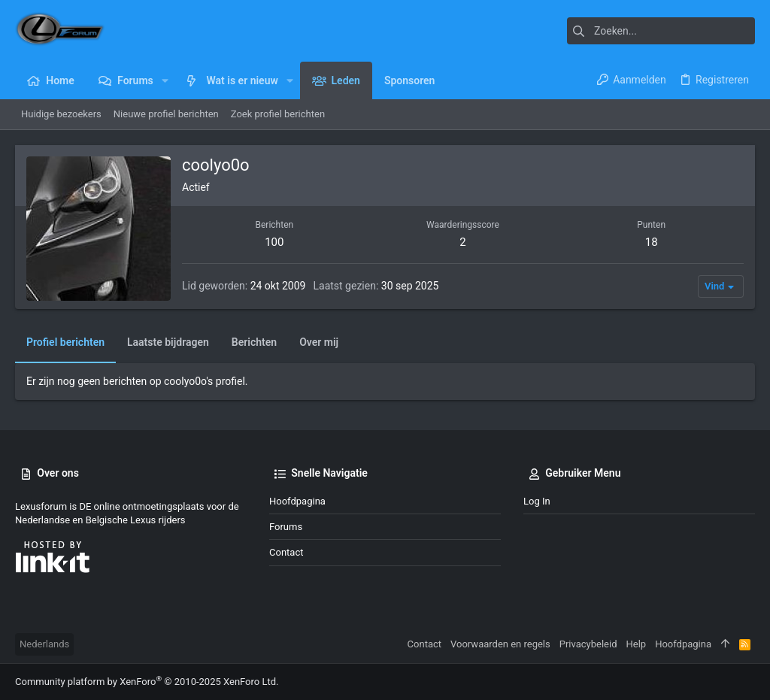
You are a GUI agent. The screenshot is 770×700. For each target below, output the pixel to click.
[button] (165, 80)
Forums (286, 527)
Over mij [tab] (319, 342)
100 (274, 242)
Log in (537, 501)
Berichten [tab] (254, 342)
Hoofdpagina (297, 501)
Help (637, 644)
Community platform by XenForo (147, 682)
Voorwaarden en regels (500, 644)
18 (652, 242)
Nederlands (44, 644)
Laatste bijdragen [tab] (168, 342)
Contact (286, 552)
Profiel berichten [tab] (65, 342)
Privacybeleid (588, 644)
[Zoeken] (661, 31)
